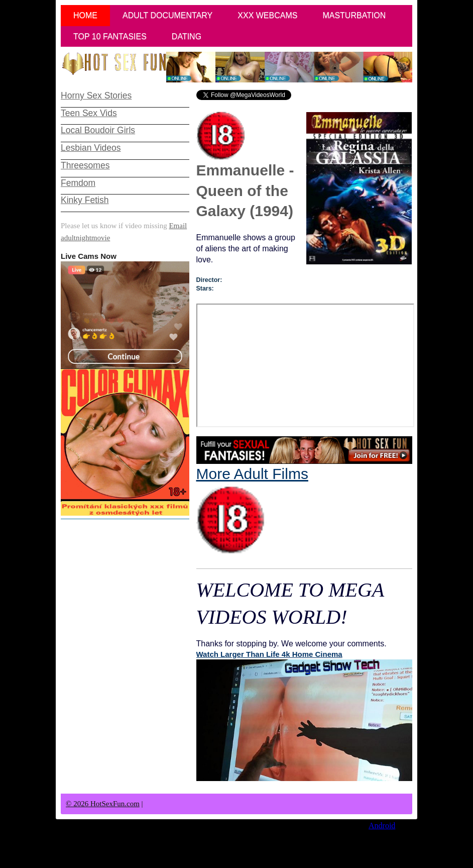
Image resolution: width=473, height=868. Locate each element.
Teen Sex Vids (89, 113)
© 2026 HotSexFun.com (103, 804)
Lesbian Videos (91, 148)
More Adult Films (252, 510)
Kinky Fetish (85, 200)
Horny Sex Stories (96, 95)
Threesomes (85, 165)
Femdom (78, 183)
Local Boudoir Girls (98, 130)
